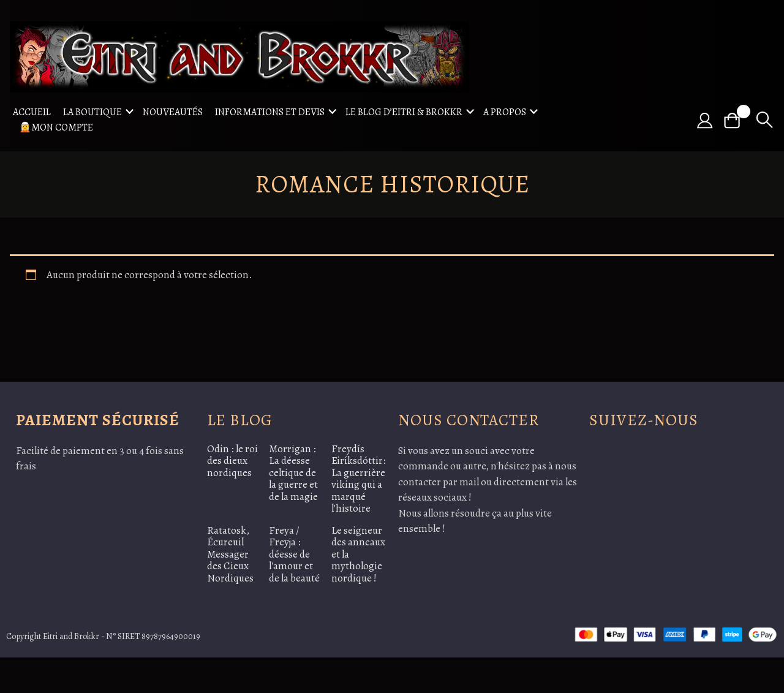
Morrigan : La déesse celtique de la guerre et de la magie (293, 473)
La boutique (92, 112)
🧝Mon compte (56, 127)
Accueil (32, 112)
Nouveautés (173, 112)
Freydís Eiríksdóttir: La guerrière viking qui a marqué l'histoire (359, 479)
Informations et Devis (270, 112)
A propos (505, 112)
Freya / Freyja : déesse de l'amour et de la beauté (294, 554)
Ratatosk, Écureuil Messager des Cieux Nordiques (230, 554)
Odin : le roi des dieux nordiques (232, 461)
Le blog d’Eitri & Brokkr (404, 112)
